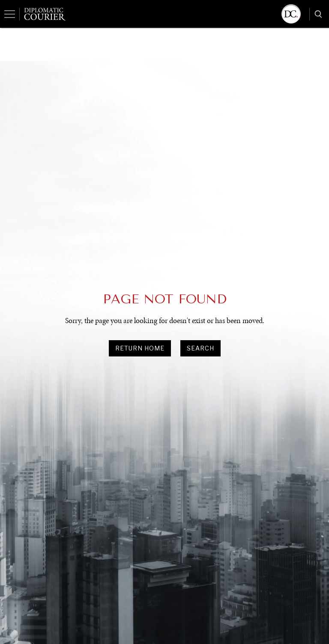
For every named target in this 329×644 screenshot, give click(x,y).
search (200, 348)
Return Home (140, 348)
